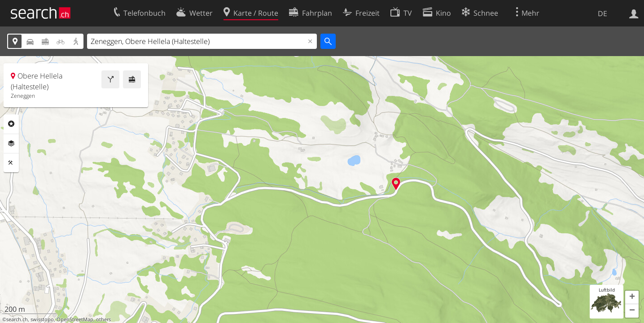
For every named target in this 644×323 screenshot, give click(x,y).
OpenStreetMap (75, 319)
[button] (632, 297)
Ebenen (11, 144)
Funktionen (11, 163)
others (103, 319)
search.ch (17, 319)
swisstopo (42, 319)
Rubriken (11, 124)
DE (602, 13)
